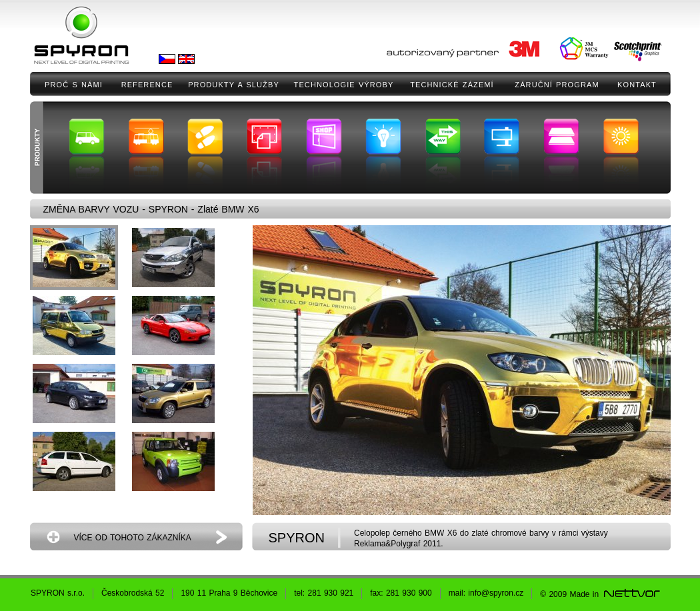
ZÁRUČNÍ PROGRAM (557, 85)
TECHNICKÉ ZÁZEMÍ (452, 85)
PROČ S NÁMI (74, 85)
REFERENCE (147, 85)
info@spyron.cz (496, 593)
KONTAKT (637, 85)
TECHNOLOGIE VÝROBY (344, 85)
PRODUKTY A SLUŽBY (234, 85)
